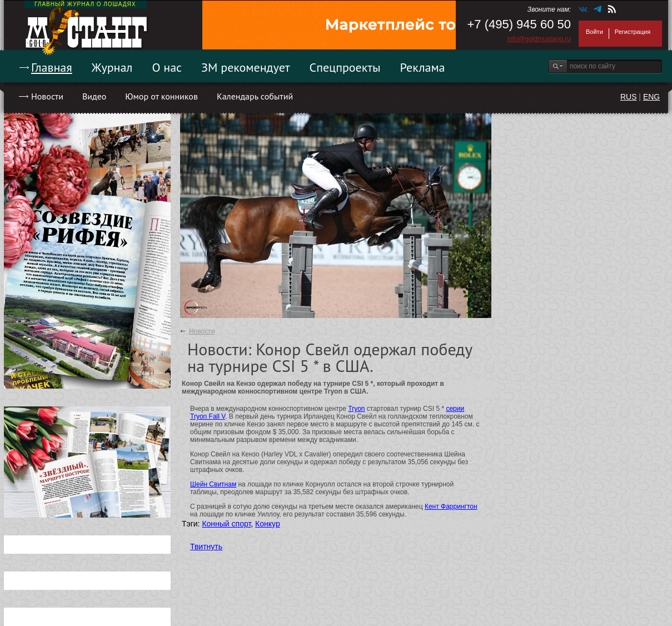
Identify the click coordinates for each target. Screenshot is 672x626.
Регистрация (633, 32)
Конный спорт (226, 524)
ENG (651, 97)
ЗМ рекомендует (246, 67)
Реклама (423, 67)
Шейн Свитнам (213, 484)
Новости (47, 96)
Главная (52, 67)
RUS (629, 97)
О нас (167, 67)
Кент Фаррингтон (451, 506)
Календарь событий (255, 96)
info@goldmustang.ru (539, 39)
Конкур (268, 524)
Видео (94, 96)
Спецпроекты (345, 67)
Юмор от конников (161, 96)
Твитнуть (206, 546)
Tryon (356, 409)
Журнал (112, 67)
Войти (594, 32)
